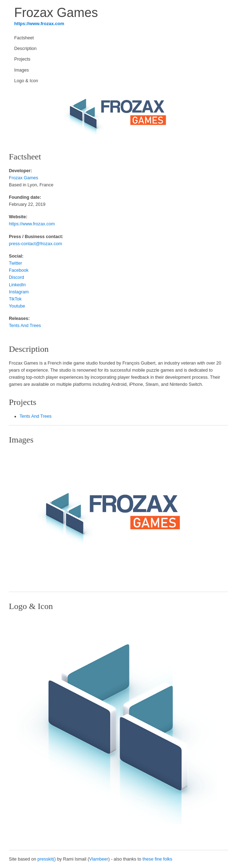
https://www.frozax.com (39, 24)
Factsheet (24, 38)
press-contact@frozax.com (35, 244)
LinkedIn (17, 285)
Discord (16, 277)
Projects (22, 59)
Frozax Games (24, 178)
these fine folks (158, 859)
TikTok (15, 299)
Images (21, 70)
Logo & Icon (26, 81)
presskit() (47, 859)
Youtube (17, 306)
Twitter (15, 263)
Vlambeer (99, 859)
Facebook (19, 270)
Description (25, 49)
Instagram (19, 292)
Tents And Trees (25, 326)
